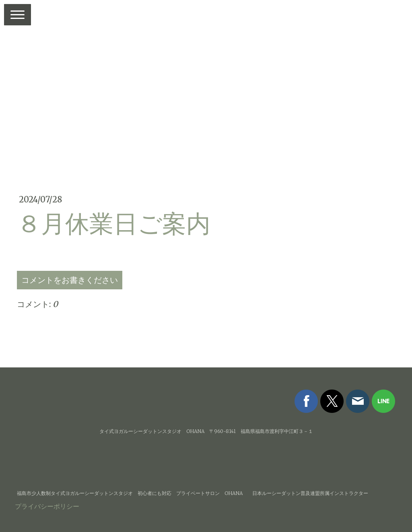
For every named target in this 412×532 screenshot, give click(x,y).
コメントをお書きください (70, 280)
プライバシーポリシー (47, 506)
